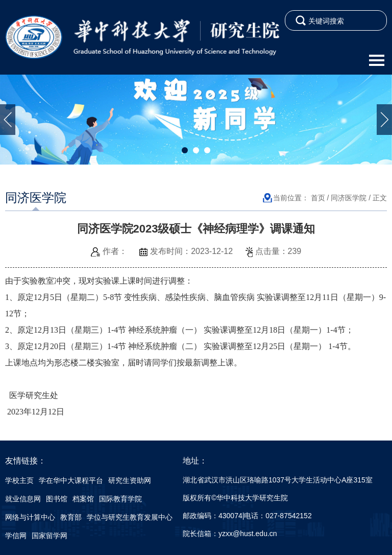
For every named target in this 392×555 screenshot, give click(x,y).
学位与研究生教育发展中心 (130, 517)
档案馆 (83, 499)
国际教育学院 (120, 499)
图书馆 (57, 499)
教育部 (71, 517)
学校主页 (19, 480)
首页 (318, 198)
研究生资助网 (130, 480)
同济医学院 (349, 198)
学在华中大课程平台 (71, 480)
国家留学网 (50, 536)
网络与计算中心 (30, 517)
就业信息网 (23, 499)
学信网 (16, 536)
